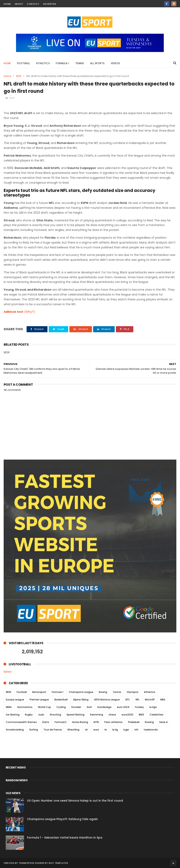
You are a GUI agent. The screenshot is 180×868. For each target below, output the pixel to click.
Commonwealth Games (21, 722)
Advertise (50, 4)
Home (7, 63)
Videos (115, 63)
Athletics (43, 63)
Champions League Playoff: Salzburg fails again (62, 819)
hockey (139, 707)
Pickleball (134, 722)
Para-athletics (113, 722)
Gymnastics (25, 707)
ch (86, 730)
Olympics (133, 692)
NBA (163, 700)
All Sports (97, 63)
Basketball (61, 700)
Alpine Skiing (81, 700)
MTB (96, 722)
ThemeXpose (26, 863)
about (19, 4)
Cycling (61, 707)
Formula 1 (63, 63)
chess (112, 715)
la (106, 730)
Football (24, 63)
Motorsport (39, 692)
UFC (128, 700)
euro (96, 730)
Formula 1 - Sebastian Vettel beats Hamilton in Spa (65, 838)
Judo (41, 715)
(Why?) (30, 312)
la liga (153, 707)
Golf (89, 707)
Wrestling (73, 730)
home (7, 4)
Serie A (163, 722)
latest (8, 672)
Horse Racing (80, 722)
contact (33, 4)
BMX (141, 715)
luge (126, 730)
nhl (136, 730)
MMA (9, 707)
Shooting (55, 715)
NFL (137, 700)
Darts (46, 722)
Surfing (34, 730)
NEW (19, 76)
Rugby (29, 715)
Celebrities (156, 715)
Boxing (103, 692)
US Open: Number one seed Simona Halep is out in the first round (75, 801)
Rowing (149, 722)
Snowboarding (15, 730)
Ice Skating (13, 715)
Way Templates (58, 863)
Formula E (61, 722)
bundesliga (104, 707)
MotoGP (150, 700)
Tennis (80, 63)
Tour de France (53, 730)
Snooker (76, 707)
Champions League (81, 692)
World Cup (44, 707)
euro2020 (127, 715)
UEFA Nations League (107, 700)
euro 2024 (123, 707)
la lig (115, 730)
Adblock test (13, 312)
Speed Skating (75, 715)
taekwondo (151, 730)
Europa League (15, 700)
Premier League (39, 700)
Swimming (96, 715)
